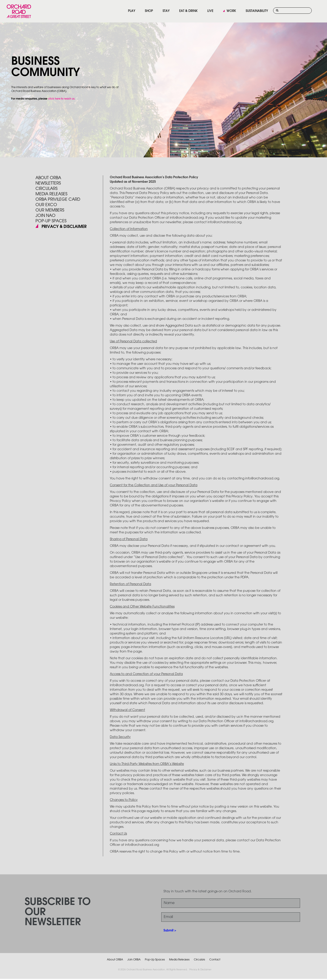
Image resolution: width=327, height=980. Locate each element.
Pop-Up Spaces (155, 960)
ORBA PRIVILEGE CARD (58, 200)
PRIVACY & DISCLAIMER (64, 227)
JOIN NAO (45, 216)
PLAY (132, 11)
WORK (231, 11)
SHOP (149, 11)
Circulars (46, 189)
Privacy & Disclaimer (200, 970)
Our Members (50, 210)
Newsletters (48, 183)
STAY (166, 11)
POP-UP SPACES (51, 221)
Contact (215, 960)
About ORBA (48, 178)
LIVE (210, 11)
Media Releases (51, 194)
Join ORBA (134, 960)
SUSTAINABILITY (257, 11)
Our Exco (46, 205)
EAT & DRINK (188, 11)
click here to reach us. (62, 99)
